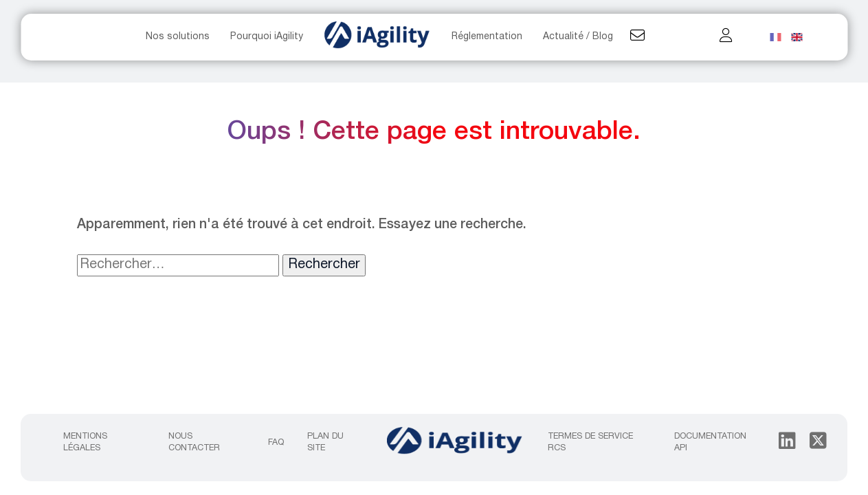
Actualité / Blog (578, 37)
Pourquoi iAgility (267, 37)
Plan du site (325, 442)
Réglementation (487, 37)
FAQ (276, 442)
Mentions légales (85, 442)
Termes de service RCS (590, 442)
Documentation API (710, 442)
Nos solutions (178, 37)
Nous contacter (194, 442)
